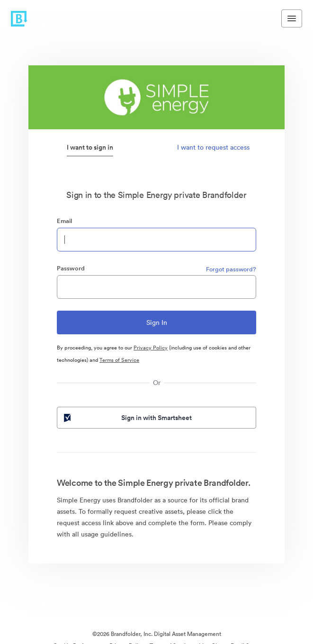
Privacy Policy (151, 348)
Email (64, 221)
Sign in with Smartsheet (127, 418)
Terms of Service (119, 360)
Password (71, 268)
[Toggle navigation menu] (292, 18)
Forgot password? (231, 269)
